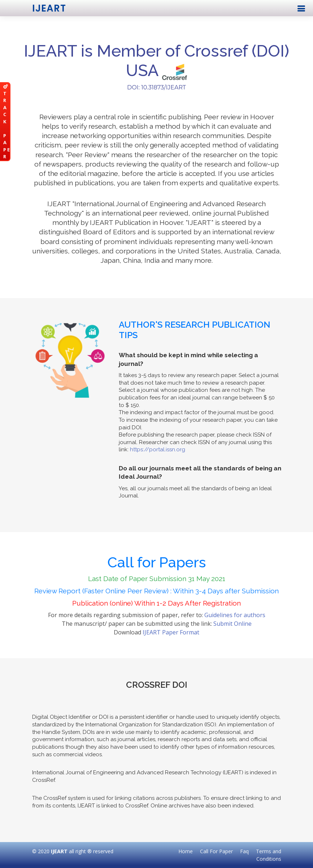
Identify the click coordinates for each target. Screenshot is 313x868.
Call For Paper (216, 851)
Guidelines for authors (235, 615)
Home (186, 851)
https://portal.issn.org (158, 449)
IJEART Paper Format (171, 632)
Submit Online (232, 624)
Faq (244, 851)
